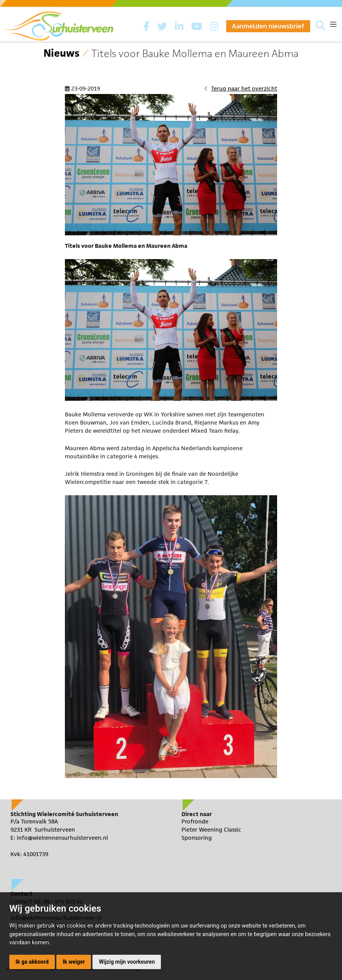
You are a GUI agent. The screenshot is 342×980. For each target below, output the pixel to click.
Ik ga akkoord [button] (32, 962)
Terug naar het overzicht (244, 88)
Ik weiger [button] (74, 962)
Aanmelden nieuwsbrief (268, 26)
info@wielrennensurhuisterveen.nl (62, 838)
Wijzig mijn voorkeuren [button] (127, 962)
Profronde (195, 821)
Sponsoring (197, 838)
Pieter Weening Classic (211, 829)
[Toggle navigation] (333, 24)
